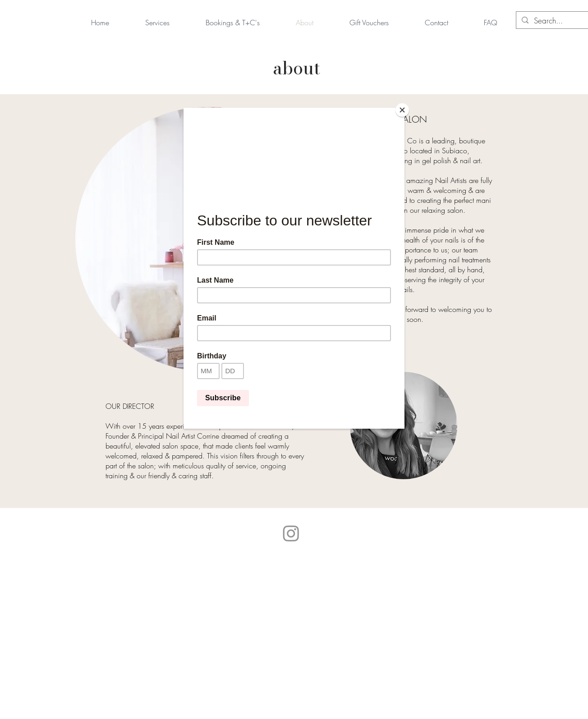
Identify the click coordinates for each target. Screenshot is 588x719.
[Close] (402, 110)
